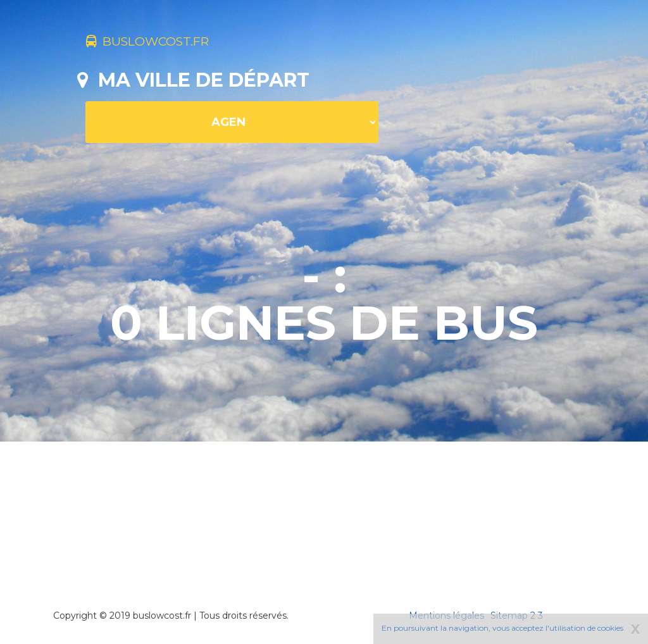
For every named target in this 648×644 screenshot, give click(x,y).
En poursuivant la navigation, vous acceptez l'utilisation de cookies (502, 628)
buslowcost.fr (167, 43)
